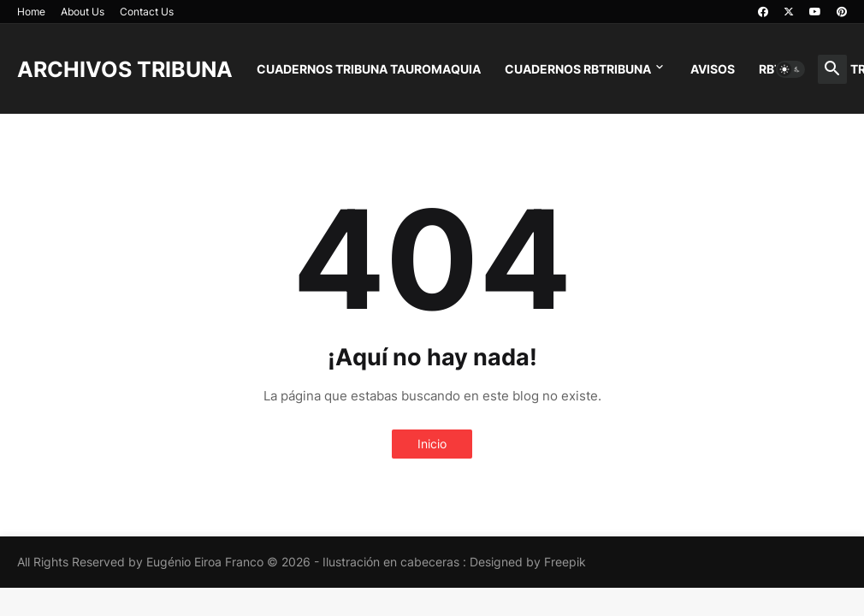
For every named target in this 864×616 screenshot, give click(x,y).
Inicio (432, 444)
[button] (790, 69)
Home (31, 12)
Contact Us (147, 12)
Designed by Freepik (528, 562)
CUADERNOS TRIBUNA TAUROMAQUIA (369, 69)
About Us (83, 12)
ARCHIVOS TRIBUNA (125, 69)
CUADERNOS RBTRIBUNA (578, 69)
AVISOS (713, 69)
